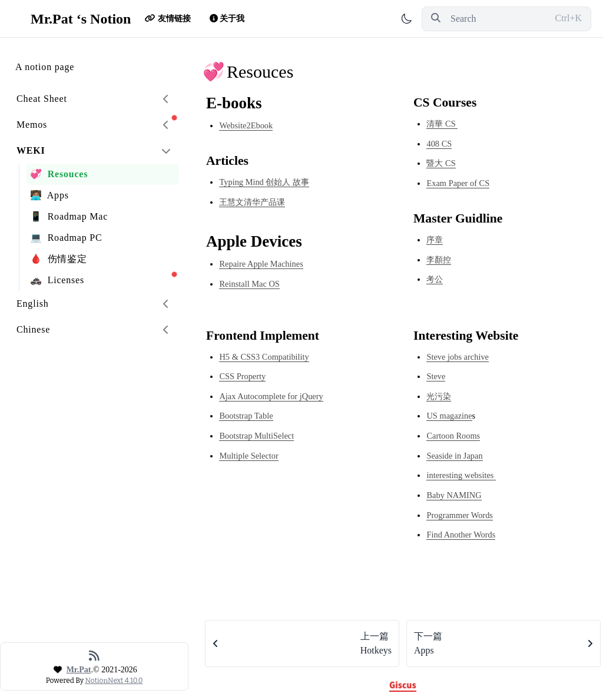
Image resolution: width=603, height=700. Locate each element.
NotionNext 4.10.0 (114, 681)
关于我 (225, 19)
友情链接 (168, 19)
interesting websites (461, 475)
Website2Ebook (246, 125)
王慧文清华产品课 (252, 202)
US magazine (449, 416)
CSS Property (242, 376)
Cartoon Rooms (453, 436)
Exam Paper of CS (458, 183)
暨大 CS (441, 163)
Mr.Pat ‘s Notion (71, 19)
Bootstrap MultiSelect (256, 436)
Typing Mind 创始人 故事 (264, 182)
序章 (435, 240)
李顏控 (439, 260)
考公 (435, 279)
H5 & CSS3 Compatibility (264, 357)
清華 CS (442, 124)
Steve (436, 376)
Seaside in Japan (454, 456)
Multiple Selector (249, 456)
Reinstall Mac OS (249, 284)
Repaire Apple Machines (261, 264)
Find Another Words (461, 535)
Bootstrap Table (246, 416)
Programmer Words (459, 515)
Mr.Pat (79, 670)
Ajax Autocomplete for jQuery (271, 396)
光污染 (439, 396)
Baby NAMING (454, 495)
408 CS (439, 144)
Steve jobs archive (458, 357)
